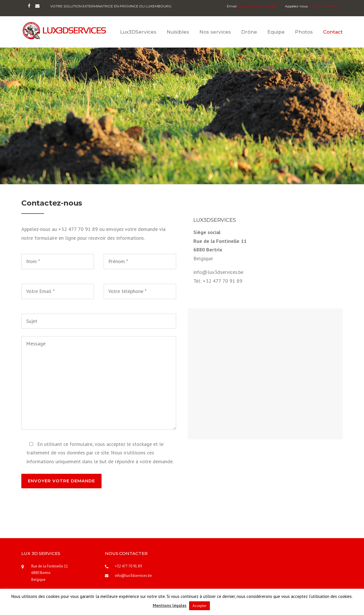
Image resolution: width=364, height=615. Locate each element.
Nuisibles (178, 32)
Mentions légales (170, 605)
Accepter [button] (199, 606)
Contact (333, 32)
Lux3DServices (138, 32)
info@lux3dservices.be (133, 576)
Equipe (276, 32)
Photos (304, 32)
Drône (249, 32)
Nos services (215, 32)
